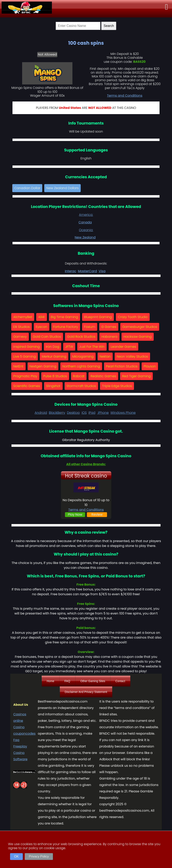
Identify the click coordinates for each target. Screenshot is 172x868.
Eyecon (42, 327)
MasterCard (87, 271)
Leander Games (123, 347)
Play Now (75, 515)
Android (41, 413)
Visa (102, 271)
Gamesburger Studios (140, 327)
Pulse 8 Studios (55, 376)
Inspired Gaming (27, 347)
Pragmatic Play (25, 376)
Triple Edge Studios (117, 386)
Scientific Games (27, 386)
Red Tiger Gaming (136, 376)
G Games (109, 327)
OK (16, 856)
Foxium (90, 327)
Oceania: (86, 230)
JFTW (69, 347)
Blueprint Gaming (98, 317)
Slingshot (53, 386)
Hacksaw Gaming (138, 337)
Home (50, 681)
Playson (150, 366)
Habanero (109, 337)
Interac (70, 271)
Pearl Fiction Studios (122, 366)
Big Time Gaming (64, 317)
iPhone (103, 413)
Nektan (105, 356)
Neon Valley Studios (132, 356)
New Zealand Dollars (62, 188)
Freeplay (20, 746)
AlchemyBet (23, 317)
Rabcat (79, 376)
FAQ (67, 681)
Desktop (73, 413)
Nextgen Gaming (43, 366)
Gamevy (20, 337)
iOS (84, 413)
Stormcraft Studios (81, 386)
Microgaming (83, 356)
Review (97, 515)
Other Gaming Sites (93, 681)
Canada (85, 222)
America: (86, 215)
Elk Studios (22, 327)
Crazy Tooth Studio (133, 317)
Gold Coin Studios (47, 337)
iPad (92, 413)
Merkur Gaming (54, 356)
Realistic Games (103, 376)
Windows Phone (123, 413)
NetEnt (18, 366)
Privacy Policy (39, 856)
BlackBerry (57, 413)
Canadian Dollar (27, 188)
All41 (41, 317)
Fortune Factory (66, 327)
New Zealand (85, 237)
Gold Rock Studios (81, 337)
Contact (120, 681)
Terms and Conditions (125, 96)
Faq (16, 740)
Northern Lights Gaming (81, 366)
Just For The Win (92, 347)
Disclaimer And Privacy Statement (86, 692)
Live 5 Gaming (25, 356)
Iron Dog (53, 347)
